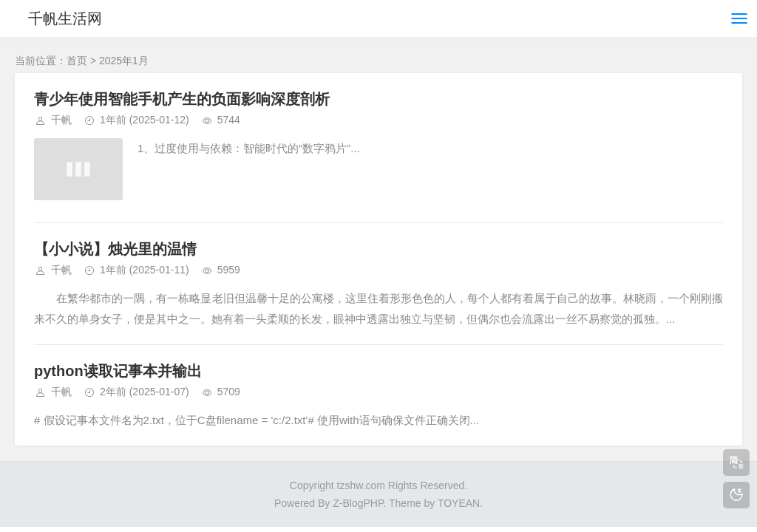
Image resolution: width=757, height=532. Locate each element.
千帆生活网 (65, 18)
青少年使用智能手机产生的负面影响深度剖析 (182, 99)
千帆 (61, 120)
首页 (77, 61)
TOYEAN (459, 503)
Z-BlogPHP (358, 503)
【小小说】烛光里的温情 (115, 249)
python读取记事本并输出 (118, 371)
